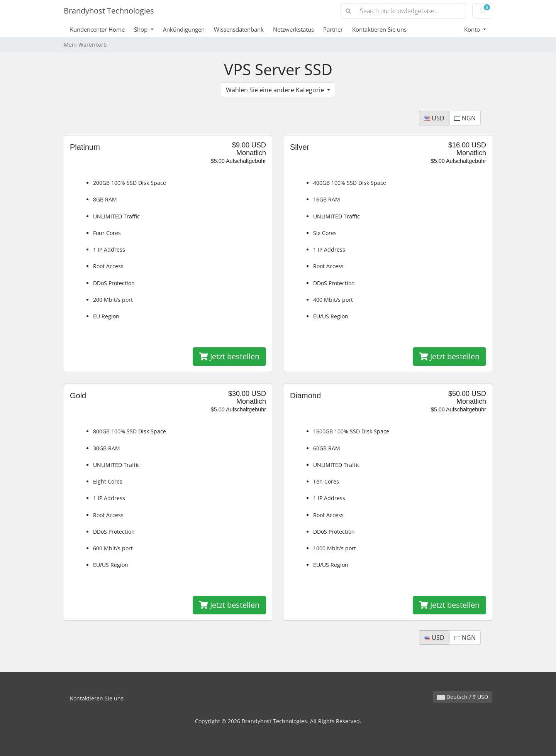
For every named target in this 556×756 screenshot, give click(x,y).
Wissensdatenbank (239, 29)
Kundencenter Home (97, 29)
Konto (473, 29)
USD (434, 118)
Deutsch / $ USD (463, 697)
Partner (333, 29)
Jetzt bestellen (229, 356)
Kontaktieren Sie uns (379, 29)
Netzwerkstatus (293, 29)
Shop (142, 29)
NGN (465, 118)
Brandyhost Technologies (109, 11)
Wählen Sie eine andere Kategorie (276, 90)
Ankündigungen (184, 29)
